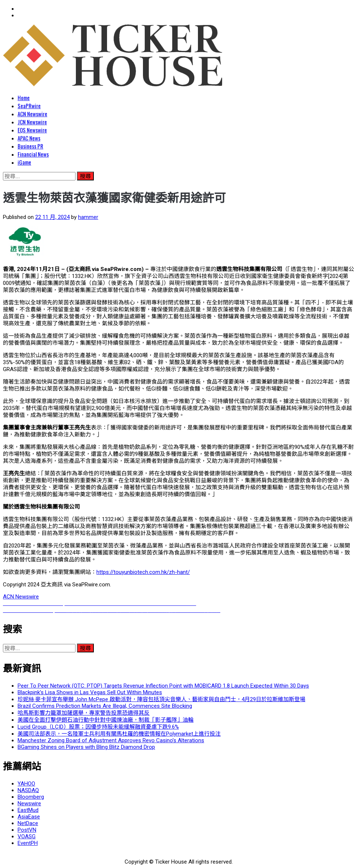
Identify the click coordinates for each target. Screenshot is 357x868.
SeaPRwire (29, 106)
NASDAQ (28, 790)
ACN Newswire (32, 114)
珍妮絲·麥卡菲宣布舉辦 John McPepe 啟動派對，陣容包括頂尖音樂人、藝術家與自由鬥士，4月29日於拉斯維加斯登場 (161, 699)
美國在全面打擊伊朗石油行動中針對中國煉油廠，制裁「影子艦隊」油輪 (106, 720)
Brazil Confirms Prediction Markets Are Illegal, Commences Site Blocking (105, 706)
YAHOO (26, 784)
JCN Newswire (32, 122)
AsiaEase (29, 817)
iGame (24, 162)
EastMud (28, 810)
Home (24, 98)
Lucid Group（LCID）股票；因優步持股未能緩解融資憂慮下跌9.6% (98, 727)
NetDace (28, 823)
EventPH (28, 843)
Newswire (29, 803)
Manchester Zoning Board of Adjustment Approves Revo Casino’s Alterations (111, 740)
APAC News (29, 138)
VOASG (27, 836)
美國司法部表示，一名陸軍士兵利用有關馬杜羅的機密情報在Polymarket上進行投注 (119, 734)
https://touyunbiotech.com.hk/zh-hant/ (143, 572)
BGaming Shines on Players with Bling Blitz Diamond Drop (86, 747)
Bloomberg (31, 797)
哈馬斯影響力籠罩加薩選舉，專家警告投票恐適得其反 (84, 713)
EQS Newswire (32, 130)
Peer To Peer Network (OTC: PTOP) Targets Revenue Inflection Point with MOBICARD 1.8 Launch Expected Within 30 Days (163, 686)
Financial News (33, 154)
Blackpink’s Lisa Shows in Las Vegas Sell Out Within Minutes (90, 692)
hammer (88, 217)
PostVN (27, 830)
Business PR (30, 146)
